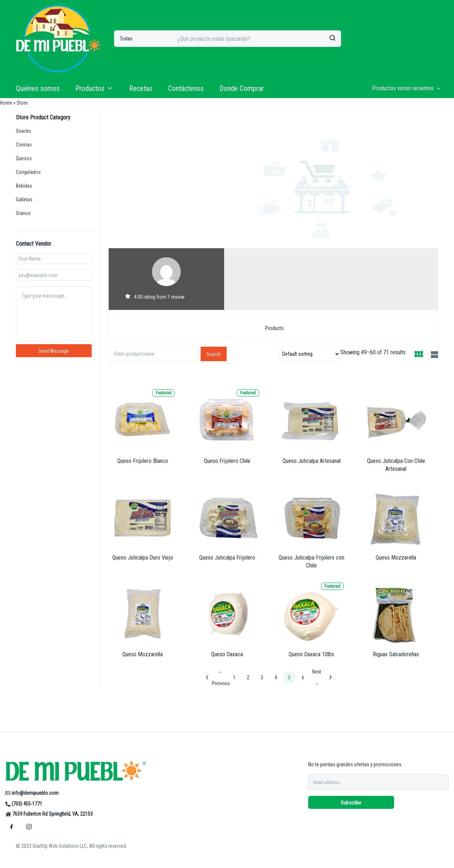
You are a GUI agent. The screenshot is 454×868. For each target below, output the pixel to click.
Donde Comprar (242, 88)
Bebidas (24, 186)
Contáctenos (186, 88)
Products (274, 328)
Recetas (141, 88)
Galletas (24, 200)
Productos (94, 88)
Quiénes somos (38, 88)
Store (22, 103)
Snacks (23, 131)
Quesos (24, 158)
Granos (23, 213)
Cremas (24, 145)
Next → (317, 678)
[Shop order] (310, 354)
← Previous (221, 678)
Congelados (28, 172)
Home (6, 103)
